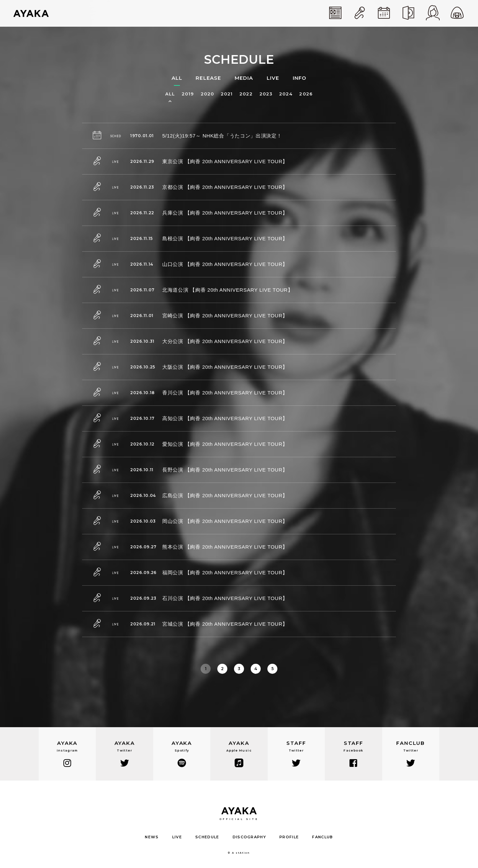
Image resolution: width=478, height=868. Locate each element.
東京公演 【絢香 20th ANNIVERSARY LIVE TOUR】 (225, 161)
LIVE (273, 78)
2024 (286, 94)
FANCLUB (322, 837)
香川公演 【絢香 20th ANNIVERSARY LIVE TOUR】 (225, 393)
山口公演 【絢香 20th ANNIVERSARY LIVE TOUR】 (225, 264)
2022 (246, 94)
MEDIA (244, 78)
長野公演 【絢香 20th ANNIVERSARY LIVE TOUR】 (225, 470)
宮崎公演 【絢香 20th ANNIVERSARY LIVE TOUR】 (225, 316)
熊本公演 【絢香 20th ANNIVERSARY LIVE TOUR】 (225, 547)
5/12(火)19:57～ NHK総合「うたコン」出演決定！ (222, 136)
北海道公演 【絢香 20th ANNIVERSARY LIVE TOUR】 (228, 290)
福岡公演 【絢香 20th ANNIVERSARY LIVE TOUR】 (225, 572)
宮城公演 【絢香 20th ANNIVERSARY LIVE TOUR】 (225, 624)
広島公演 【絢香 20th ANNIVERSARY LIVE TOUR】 (225, 495)
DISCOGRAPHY (250, 837)
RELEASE (208, 78)
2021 (227, 94)
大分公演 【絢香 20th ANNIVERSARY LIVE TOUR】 (225, 341)
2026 (306, 94)
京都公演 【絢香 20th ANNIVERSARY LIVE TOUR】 (225, 187)
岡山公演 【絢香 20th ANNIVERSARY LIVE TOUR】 (225, 521)
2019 (188, 94)
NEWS (152, 837)
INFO (300, 78)
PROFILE (289, 837)
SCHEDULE (207, 837)
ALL (177, 78)
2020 (207, 94)
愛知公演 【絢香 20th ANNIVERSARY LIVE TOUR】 (225, 444)
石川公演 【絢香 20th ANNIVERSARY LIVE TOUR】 (225, 598)
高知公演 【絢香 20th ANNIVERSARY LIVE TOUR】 (225, 418)
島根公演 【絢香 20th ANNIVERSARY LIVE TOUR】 (225, 238)
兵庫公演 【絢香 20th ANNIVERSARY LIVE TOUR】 (225, 213)
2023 (266, 94)
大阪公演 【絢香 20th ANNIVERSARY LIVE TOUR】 (225, 367)
